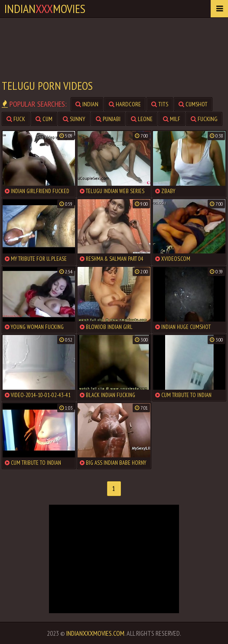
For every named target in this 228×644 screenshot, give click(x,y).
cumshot (193, 104)
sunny (74, 119)
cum (44, 119)
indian (87, 104)
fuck (16, 119)
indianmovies (45, 8)
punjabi (108, 119)
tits (160, 104)
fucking (204, 119)
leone (142, 119)
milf (172, 119)
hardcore (125, 104)
